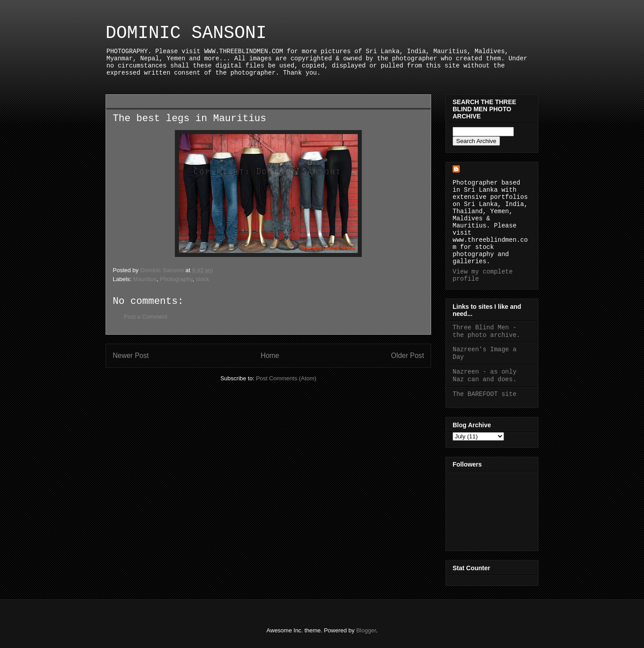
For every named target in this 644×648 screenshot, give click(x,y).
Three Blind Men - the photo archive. (486, 331)
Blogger (366, 630)
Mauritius (145, 279)
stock (203, 279)
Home (270, 356)
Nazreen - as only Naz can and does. (485, 376)
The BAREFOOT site (485, 394)
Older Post (407, 356)
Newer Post (131, 356)
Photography (176, 279)
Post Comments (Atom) (286, 378)
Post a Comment (146, 317)
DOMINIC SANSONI (186, 33)
